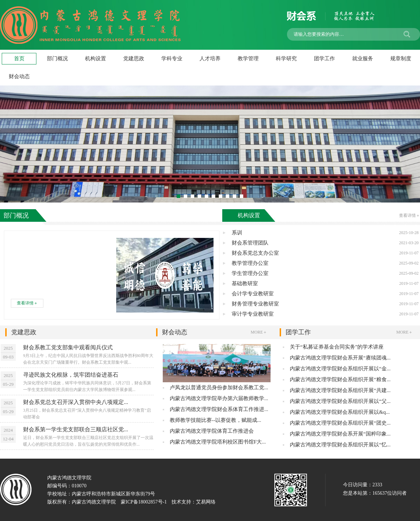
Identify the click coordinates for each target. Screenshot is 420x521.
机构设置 (96, 59)
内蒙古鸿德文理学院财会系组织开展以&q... (340, 412)
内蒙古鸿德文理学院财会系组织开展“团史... (340, 423)
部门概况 (57, 59)
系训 (325, 233)
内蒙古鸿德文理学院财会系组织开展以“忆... (340, 445)
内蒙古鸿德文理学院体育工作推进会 (212, 431)
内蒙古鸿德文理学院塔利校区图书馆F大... (218, 442)
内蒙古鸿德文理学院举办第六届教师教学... (219, 398)
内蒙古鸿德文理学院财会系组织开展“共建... (340, 390)
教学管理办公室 (325, 263)
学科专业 (172, 59)
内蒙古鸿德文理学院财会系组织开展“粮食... (340, 379)
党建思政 (134, 59)
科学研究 (286, 59)
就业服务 (363, 59)
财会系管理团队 (325, 243)
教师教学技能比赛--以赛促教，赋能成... (215, 420)
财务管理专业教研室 (325, 304)
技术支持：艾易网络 (194, 502)
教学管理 (248, 59)
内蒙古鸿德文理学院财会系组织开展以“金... (340, 369)
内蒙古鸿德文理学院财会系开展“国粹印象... (340, 434)
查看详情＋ (27, 303)
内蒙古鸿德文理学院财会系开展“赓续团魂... (340, 358)
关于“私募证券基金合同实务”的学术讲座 (337, 347)
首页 (19, 59)
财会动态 (212, 332)
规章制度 (401, 59)
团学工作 (324, 59)
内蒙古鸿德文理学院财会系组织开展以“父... (340, 401)
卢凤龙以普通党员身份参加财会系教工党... (219, 388)
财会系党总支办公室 (325, 253)
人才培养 (210, 59)
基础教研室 (325, 284)
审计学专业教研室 (325, 314)
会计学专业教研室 (325, 294)
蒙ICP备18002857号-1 (144, 502)
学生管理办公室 (325, 273)
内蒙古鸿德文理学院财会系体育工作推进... (219, 409)
